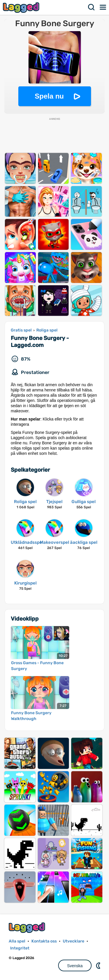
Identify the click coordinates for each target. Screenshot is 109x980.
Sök (92, 7)
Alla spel (17, 941)
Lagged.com (28, 928)
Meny (103, 7)
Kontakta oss (44, 941)
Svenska (75, 966)
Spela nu (49, 96)
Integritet (20, 948)
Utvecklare (74, 941)
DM (99, 965)
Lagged (22, 7)
